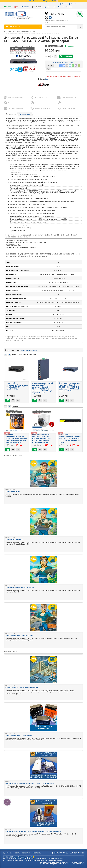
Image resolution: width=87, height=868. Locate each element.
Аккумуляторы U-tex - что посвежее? (19, 735)
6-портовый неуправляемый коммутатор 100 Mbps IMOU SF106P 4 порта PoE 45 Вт (17, 386)
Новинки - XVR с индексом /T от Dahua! (20, 588)
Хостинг (6, 860)
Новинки (26, 7)
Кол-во (47, 56)
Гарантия (61, 7)
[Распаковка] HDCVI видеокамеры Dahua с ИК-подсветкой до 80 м (30, 783)
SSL (46, 860)
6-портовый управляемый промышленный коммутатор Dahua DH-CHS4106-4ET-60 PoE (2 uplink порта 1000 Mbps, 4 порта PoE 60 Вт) (43, 388)
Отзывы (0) (25, 114)
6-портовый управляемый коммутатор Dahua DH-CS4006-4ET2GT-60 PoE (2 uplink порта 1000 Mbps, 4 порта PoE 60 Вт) (69, 387)
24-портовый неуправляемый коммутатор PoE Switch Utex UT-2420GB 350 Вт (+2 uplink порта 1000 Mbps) (70, 438)
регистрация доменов (35, 860)
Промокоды (38, 7)
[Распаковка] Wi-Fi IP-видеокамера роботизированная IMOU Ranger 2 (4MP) (33, 831)
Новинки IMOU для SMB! (14, 540)
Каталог (9, 7)
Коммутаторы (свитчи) (29, 32)
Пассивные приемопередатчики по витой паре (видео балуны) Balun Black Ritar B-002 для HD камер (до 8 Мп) (16, 438)
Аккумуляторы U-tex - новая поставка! (19, 636)
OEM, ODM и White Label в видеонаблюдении (22, 688)
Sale (18, 7)
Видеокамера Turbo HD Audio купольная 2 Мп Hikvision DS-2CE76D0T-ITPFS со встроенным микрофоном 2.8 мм (41, 438)
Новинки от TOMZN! (13, 492)
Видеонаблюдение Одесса (21, 857)
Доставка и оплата (50, 7)
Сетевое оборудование (14, 32)
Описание (11, 114)
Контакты (69, 7)
